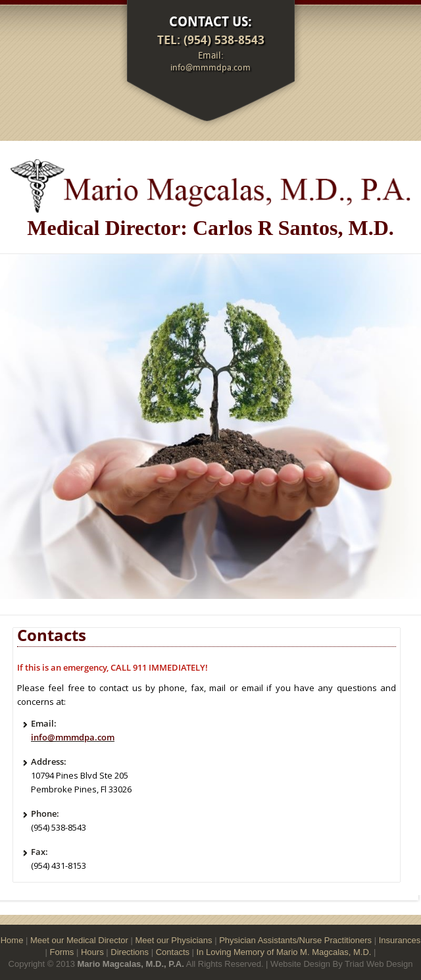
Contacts (173, 952)
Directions (130, 952)
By (338, 964)
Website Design (300, 964)
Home (12, 940)
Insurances (400, 940)
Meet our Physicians (173, 940)
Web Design (390, 964)
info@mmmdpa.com (210, 67)
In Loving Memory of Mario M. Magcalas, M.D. (284, 952)
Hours (92, 952)
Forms (62, 952)
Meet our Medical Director (79, 940)
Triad (354, 964)
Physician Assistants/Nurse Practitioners (295, 940)
